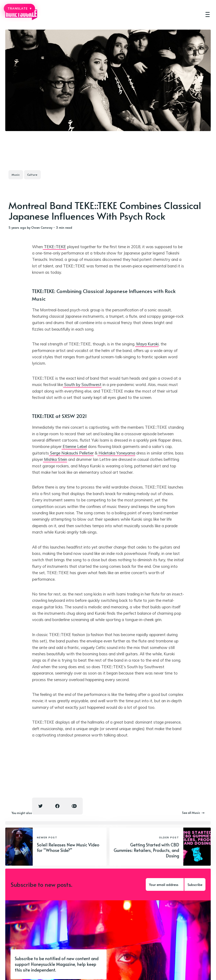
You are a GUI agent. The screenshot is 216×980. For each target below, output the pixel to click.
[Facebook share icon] (57, 806)
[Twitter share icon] (40, 806)
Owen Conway (42, 227)
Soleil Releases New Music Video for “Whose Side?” (68, 847)
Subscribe (195, 884)
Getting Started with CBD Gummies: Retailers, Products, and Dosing (146, 850)
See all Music (193, 813)
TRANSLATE (19, 8)
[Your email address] (165, 884)
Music (16, 175)
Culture (32, 175)
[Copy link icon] (74, 806)
